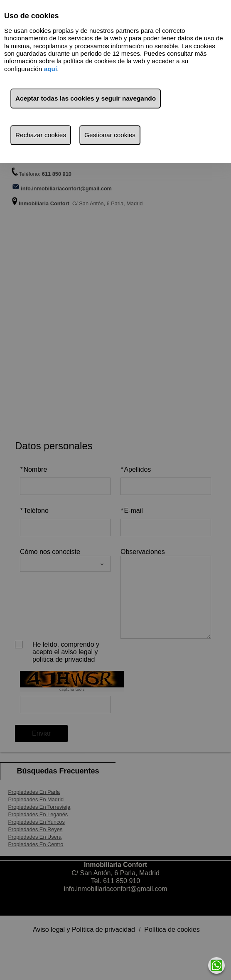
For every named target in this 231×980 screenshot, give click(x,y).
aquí (51, 69)
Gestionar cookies (110, 135)
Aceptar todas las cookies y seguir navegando (86, 98)
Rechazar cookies (41, 135)
